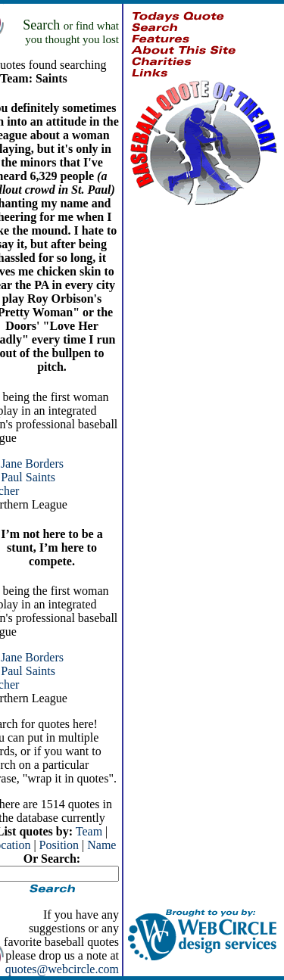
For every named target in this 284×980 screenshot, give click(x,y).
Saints (41, 477)
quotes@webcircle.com (62, 969)
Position (59, 845)
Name (101, 845)
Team (89, 831)
